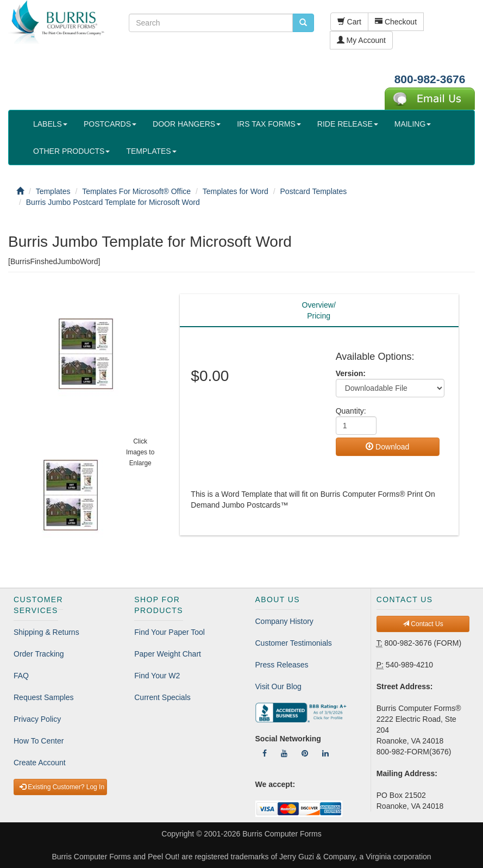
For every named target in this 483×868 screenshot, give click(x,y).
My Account (361, 40)
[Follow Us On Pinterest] (305, 753)
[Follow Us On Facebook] (265, 753)
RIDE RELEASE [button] (348, 124)
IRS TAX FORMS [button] (269, 124)
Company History (284, 621)
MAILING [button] (413, 124)
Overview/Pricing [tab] (319, 310)
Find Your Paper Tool (170, 632)
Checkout (396, 22)
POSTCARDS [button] (110, 124)
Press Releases (282, 665)
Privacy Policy (37, 719)
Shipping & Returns (46, 632)
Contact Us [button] (423, 624)
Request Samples (44, 697)
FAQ (21, 676)
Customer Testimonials (294, 643)
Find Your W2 (157, 676)
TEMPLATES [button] (151, 151)
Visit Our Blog (278, 686)
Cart (349, 22)
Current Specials (162, 697)
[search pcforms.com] (303, 23)
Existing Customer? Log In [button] (62, 787)
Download (387, 447)
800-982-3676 (430, 79)
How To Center (39, 741)
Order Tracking (39, 654)
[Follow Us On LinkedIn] (325, 753)
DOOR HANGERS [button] (187, 124)
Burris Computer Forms (282, 834)
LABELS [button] (50, 124)
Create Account (40, 763)
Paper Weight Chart (168, 654)
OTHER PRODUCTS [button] (71, 151)
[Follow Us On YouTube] (284, 753)
